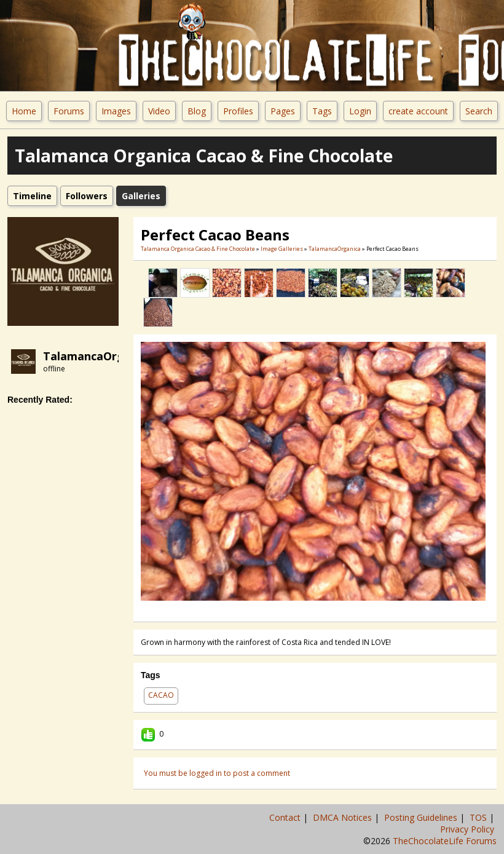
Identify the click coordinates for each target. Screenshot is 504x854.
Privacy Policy (468, 829)
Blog (197, 111)
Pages (283, 111)
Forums (69, 111)
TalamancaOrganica (98, 356)
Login (360, 111)
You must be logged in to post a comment (217, 773)
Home (24, 111)
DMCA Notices (344, 817)
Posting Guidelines (422, 817)
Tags (322, 111)
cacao (161, 695)
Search (479, 111)
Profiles (238, 111)
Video (159, 111)
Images (116, 111)
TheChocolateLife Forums (445, 841)
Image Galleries (282, 249)
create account (418, 111)
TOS (479, 817)
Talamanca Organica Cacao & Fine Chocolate (198, 249)
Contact (286, 817)
